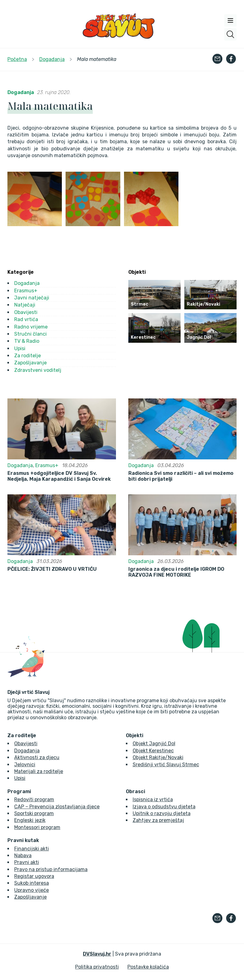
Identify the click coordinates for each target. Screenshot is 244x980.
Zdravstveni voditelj (38, 370)
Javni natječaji (32, 298)
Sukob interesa (32, 883)
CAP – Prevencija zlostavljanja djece (57, 807)
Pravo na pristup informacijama (51, 869)
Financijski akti (32, 849)
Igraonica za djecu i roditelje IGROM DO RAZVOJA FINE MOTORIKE (176, 572)
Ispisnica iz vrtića (153, 799)
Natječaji (25, 305)
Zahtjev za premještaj (158, 820)
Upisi (20, 348)
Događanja (21, 92)
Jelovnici (25, 765)
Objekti (135, 736)
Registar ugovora (34, 876)
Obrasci (135, 792)
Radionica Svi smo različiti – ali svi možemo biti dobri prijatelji (181, 476)
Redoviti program (34, 799)
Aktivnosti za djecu (37, 757)
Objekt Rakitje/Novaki (158, 757)
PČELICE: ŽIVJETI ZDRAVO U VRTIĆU (52, 569)
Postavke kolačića (148, 967)
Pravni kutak (23, 840)
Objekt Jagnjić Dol (154, 744)
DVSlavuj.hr (97, 954)
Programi (19, 792)
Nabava (23, 855)
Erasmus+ (26, 291)
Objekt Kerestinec (153, 751)
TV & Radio (27, 341)
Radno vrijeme (31, 327)
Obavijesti (26, 312)
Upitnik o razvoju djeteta (162, 813)
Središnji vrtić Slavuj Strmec (166, 765)
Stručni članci (30, 334)
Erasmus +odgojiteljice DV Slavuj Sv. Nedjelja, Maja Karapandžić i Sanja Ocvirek (59, 476)
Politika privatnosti (97, 967)
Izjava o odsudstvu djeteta (164, 807)
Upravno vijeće (32, 890)
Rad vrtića (26, 319)
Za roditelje (28, 356)
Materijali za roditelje (39, 771)
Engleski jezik (30, 820)
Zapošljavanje (30, 363)
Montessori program (37, 827)
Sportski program (34, 813)
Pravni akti (27, 862)
